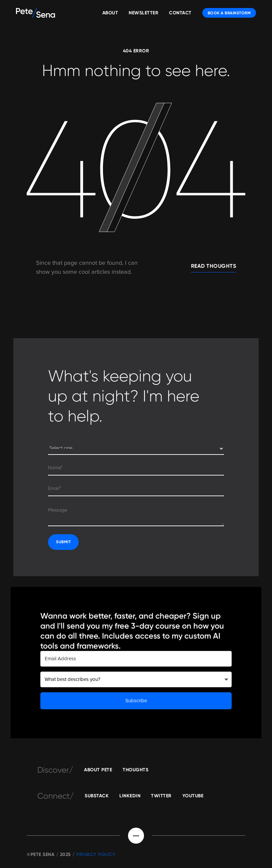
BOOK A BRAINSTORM (229, 13)
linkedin (130, 796)
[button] (136, 836)
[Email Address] (136, 659)
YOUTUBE (193, 796)
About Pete (98, 770)
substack (97, 796)
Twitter (161, 796)
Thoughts (135, 770)
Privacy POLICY (96, 854)
